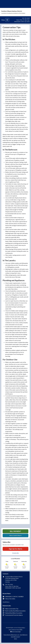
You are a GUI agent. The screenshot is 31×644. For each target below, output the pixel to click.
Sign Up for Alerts (15, 549)
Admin (16, 639)
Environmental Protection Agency (14, 615)
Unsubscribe (15, 553)
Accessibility (20, 630)
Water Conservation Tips (12, 609)
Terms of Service (12, 630)
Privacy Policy (22, 628)
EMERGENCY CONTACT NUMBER (14, 597)
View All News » (6, 602)
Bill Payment (15, 531)
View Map (7, 582)
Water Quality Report (16, 535)
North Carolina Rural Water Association (15, 611)
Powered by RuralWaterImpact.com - (15, 636)
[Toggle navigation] (7, 20)
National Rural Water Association (14, 613)
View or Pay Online (10, 599)
